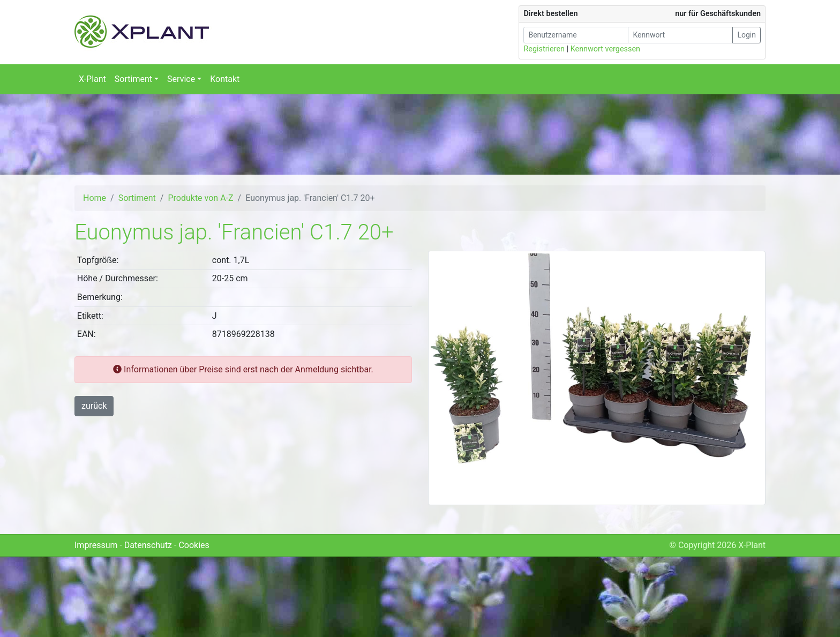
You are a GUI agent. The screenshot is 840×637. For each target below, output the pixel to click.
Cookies (194, 545)
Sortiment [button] (133, 79)
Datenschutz (148, 545)
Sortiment (137, 198)
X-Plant (92, 79)
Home (95, 198)
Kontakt (225, 79)
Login (747, 35)
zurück (94, 406)
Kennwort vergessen (605, 49)
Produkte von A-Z (200, 198)
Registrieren (544, 49)
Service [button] (181, 79)
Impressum (96, 545)
